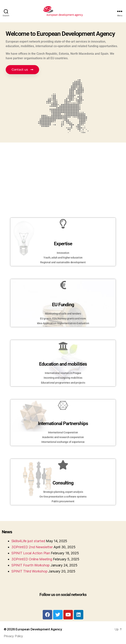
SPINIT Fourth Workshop (30, 565)
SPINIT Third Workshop (29, 571)
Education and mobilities (63, 364)
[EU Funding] (63, 285)
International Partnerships (63, 423)
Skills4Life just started (28, 541)
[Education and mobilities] (63, 346)
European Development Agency (39, 629)
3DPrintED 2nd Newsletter (32, 547)
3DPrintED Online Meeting (32, 559)
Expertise (63, 244)
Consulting (63, 483)
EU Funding (63, 305)
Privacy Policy (13, 636)
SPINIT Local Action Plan (31, 553)
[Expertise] (63, 224)
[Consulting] (63, 465)
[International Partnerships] (63, 405)
